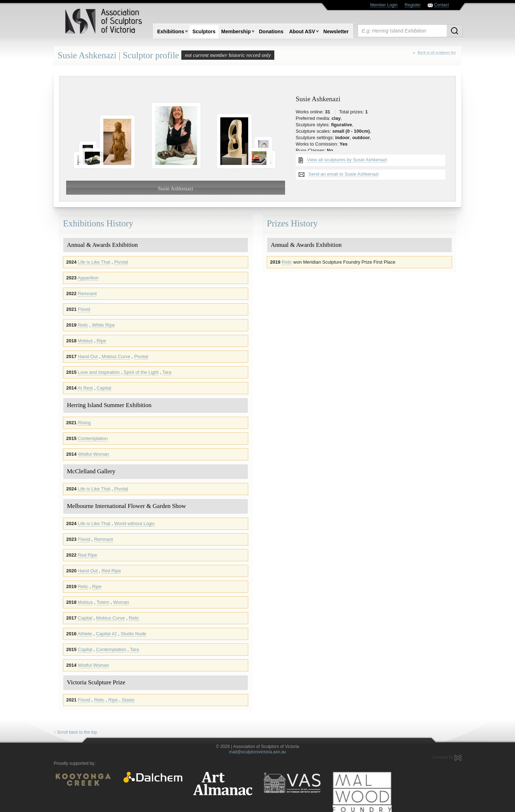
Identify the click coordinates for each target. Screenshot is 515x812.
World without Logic (134, 524)
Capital (104, 388)
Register (413, 5)
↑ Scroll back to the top (75, 732)
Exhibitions (171, 31)
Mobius (85, 341)
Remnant (87, 294)
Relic (83, 325)
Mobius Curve (116, 356)
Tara (167, 372)
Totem (103, 602)
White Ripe (103, 325)
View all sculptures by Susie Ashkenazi (347, 160)
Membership (236, 31)
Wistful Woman (94, 454)
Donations (271, 31)
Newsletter (336, 31)
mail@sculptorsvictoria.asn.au (257, 752)
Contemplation (93, 438)
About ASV (302, 31)
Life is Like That (94, 262)
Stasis (128, 700)
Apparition (88, 278)
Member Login (384, 5)
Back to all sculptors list (437, 52)
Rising (84, 423)
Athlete (85, 634)
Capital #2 (106, 634)
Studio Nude (134, 634)
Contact (442, 5)
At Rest (85, 388)
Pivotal (121, 262)
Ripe (101, 341)
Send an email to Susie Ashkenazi (344, 174)
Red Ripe (88, 555)
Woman (121, 602)
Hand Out (88, 356)
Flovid (84, 309)
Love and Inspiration (99, 372)
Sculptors (204, 31)
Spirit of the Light (141, 372)
